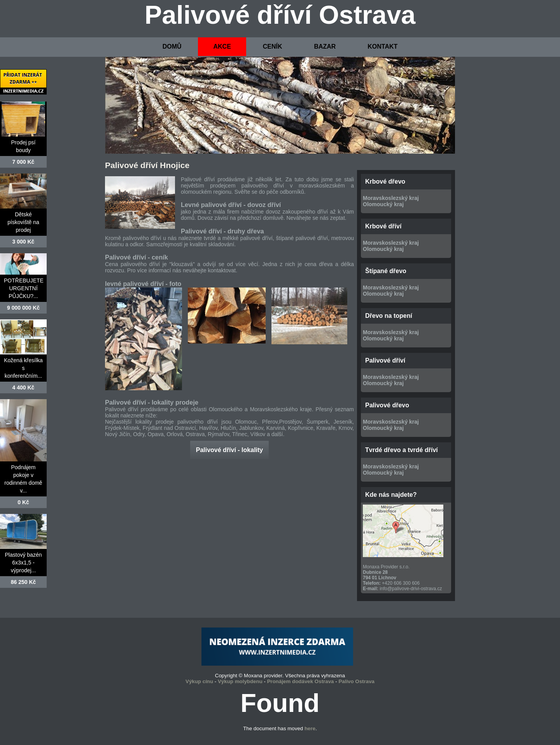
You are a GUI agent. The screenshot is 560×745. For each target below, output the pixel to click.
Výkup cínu (199, 681)
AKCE (222, 46)
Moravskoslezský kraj (391, 198)
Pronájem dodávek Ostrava (301, 681)
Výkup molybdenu (240, 681)
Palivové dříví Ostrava (280, 15)
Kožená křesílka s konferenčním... (23, 368)
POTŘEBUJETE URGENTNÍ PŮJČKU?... (24, 288)
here (310, 728)
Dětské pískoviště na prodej (23, 222)
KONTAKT (382, 46)
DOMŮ (172, 46)
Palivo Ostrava (356, 681)
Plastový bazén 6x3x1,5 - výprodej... (24, 563)
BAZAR (325, 46)
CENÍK (273, 46)
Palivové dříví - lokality (230, 450)
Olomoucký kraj (383, 204)
